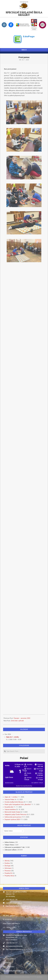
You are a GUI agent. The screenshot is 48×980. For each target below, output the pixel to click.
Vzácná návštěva (10, 809)
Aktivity (7, 861)
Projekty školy (9, 876)
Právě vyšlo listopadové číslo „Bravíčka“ (18, 804)
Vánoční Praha (9, 799)
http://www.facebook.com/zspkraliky (18, 906)
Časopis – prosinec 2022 (22, 718)
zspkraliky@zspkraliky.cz (14, 903)
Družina (7, 863)
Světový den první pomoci (13, 817)
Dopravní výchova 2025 (12, 819)
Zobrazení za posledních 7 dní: (15, 847)
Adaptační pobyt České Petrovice (16, 814)
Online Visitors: (10, 842)
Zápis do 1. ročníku (12, 737)
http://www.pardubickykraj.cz (15, 949)
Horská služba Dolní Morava (14, 802)
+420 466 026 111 (12, 943)
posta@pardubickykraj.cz (14, 946)
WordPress (39, 977)
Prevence (8, 871)
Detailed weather (9, 783)
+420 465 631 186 (12, 900)
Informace (8, 868)
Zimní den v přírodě (17, 721)
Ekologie (8, 866)
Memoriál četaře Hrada (12, 812)
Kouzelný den (9, 807)
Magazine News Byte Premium (22, 977)
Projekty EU (8, 873)
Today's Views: (10, 845)
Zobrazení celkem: (11, 850)
